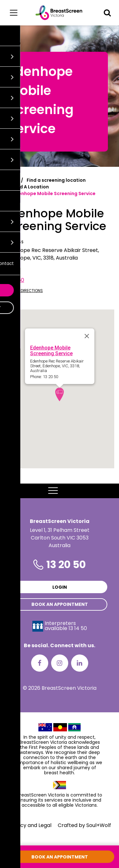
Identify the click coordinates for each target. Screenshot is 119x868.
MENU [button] (60, 491)
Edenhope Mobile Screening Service (51, 350)
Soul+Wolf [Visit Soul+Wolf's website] (99, 825)
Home (12, 180)
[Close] (87, 336)
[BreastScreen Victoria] (59, 13)
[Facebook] (40, 663)
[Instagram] (60, 663)
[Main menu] (14, 13)
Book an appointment (60, 604)
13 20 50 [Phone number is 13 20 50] (66, 564)
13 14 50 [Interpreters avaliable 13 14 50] (78, 628)
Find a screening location (56, 180)
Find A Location (31, 187)
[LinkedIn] (80, 663)
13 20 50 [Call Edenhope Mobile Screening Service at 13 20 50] (14, 280)
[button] (107, 13)
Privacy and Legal (30, 825)
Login (60, 587)
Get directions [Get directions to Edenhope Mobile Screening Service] (24, 291)
